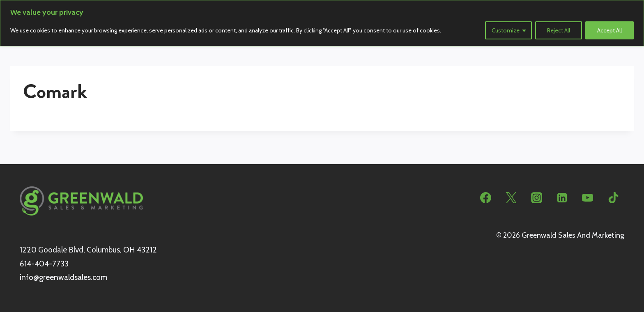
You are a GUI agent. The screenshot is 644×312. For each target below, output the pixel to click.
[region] (322, 23)
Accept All (609, 30)
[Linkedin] (562, 198)
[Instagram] (537, 198)
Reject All (559, 30)
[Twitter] (511, 198)
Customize (506, 30)
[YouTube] (588, 198)
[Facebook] (486, 198)
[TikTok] (613, 198)
